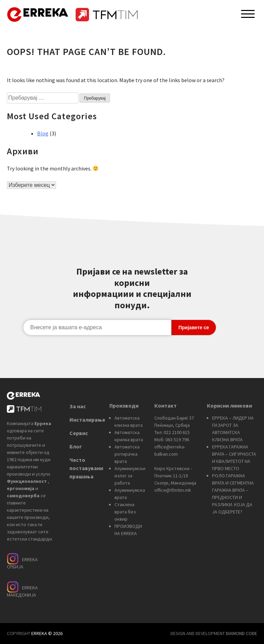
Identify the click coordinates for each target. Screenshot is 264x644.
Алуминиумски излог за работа (130, 476)
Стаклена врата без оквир (125, 512)
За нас (78, 406)
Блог (76, 446)
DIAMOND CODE (241, 633)
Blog (43, 133)
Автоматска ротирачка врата (127, 454)
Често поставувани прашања (86, 468)
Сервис (79, 433)
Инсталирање (87, 420)
